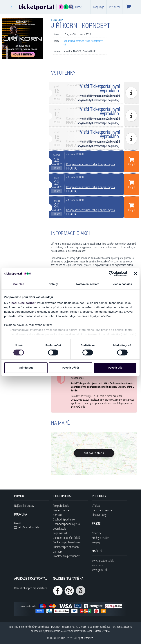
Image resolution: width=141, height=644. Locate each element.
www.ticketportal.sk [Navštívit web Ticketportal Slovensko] (103, 561)
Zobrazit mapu (94, 453)
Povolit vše (115, 368)
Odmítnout (26, 368)
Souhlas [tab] (19, 284)
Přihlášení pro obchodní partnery (66, 549)
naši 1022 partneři (24, 303)
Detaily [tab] (53, 284)
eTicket (96, 506)
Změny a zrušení (101, 538)
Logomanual (60, 533)
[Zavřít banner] (135, 273)
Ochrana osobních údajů (66, 538)
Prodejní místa (61, 510)
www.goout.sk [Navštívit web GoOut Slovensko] (100, 570)
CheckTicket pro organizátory (30, 588)
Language (99, 7)
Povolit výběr (70, 368)
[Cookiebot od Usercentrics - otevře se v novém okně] (111, 273)
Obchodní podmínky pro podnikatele (66, 526)
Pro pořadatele (61, 506)
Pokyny (96, 542)
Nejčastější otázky (24, 506)
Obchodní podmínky (64, 519)
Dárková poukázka (102, 510)
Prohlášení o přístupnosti (67, 556)
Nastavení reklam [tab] (88, 284)
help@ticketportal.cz (27, 527)
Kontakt (57, 515)
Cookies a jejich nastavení (67, 542)
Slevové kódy (99, 515)
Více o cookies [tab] (122, 284)
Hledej (76, 7)
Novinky (96, 533)
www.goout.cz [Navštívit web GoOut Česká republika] (100, 565)
